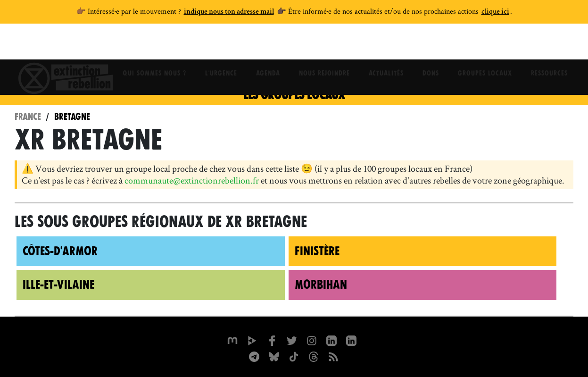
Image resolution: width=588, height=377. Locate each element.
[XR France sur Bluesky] (274, 356)
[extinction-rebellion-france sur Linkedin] (351, 340)
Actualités (386, 45)
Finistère (317, 251)
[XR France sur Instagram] (254, 356)
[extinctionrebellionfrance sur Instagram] (312, 340)
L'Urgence (221, 45)
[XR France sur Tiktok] (294, 356)
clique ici (495, 12)
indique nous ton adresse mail (229, 12)
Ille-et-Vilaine (58, 285)
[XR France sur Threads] (314, 356)
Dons (431, 45)
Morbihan (321, 285)
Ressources (549, 45)
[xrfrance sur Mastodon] (232, 340)
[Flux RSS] (333, 356)
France (28, 117)
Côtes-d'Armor (60, 251)
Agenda (268, 45)
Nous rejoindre (324, 45)
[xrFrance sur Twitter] (292, 340)
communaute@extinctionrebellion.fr (192, 180)
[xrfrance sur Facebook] (272, 340)
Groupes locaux (485, 45)
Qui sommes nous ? (154, 45)
